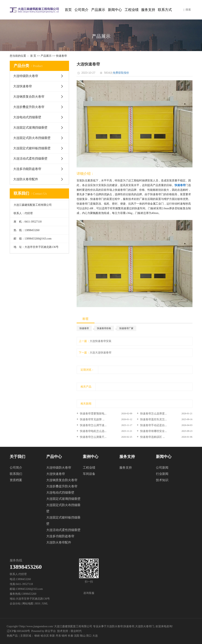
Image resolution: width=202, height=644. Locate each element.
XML (45, 604)
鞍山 (83, 636)
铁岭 (37, 636)
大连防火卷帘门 (145, 626)
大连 (95, 636)
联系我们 (16, 474)
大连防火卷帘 (115, 626)
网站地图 (28, 604)
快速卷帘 (61, 56)
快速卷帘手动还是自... (153, 425)
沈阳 (77, 636)
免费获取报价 (121, 73)
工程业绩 (132, 10)
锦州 (64, 636)
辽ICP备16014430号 (18, 631)
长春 (71, 636)
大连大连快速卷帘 (101, 353)
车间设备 (89, 474)
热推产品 (12, 636)
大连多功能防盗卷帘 (27, 169)
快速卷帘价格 (104, 328)
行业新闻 (162, 474)
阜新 (52, 636)
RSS (38, 604)
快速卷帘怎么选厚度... (153, 414)
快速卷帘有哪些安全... (153, 431)
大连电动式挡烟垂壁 (27, 117)
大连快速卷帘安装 (101, 341)
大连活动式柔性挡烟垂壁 (30, 159)
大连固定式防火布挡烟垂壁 (32, 138)
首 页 (33, 56)
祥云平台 (50, 631)
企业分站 (15, 604)
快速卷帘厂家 (126, 328)
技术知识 (162, 480)
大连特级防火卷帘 (26, 76)
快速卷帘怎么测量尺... (93, 437)
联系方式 (165, 10)
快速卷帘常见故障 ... (92, 419)
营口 (89, 636)
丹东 (58, 636)
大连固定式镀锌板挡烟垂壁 (32, 148)
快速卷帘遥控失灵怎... (153, 419)
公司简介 (81, 10)
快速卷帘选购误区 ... (152, 437)
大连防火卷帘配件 (26, 179)
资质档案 (16, 480)
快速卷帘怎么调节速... (93, 425)
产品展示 (98, 10)
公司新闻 (162, 468)
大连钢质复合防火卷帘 (29, 97)
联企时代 (76, 631)
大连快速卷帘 (23, 86)
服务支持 (148, 10)
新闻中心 (115, 10)
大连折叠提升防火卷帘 (29, 107)
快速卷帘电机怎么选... (93, 431)
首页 (68, 10)
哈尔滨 (45, 636)
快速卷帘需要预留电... (93, 414)
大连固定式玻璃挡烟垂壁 (30, 128)
